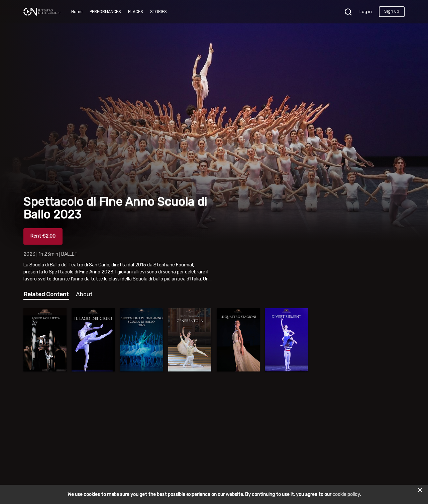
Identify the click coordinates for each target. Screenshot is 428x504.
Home (77, 12)
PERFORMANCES (105, 12)
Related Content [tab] (46, 294)
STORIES (158, 12)
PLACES (136, 12)
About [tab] (84, 294)
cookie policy (346, 494)
